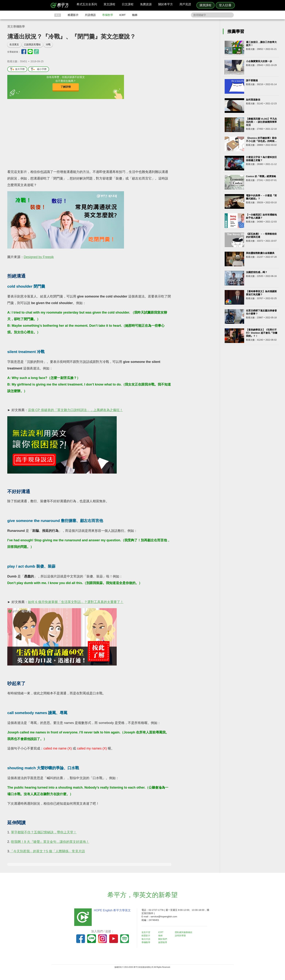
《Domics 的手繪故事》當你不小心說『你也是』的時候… (261, 140)
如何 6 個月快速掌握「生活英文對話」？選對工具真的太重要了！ (76, 602)
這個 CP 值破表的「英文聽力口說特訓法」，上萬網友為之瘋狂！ (75, 410)
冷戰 (48, 44)
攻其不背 (147, 932)
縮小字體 (39, 69)
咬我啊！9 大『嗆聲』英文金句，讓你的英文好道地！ (50, 842)
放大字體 (17, 69)
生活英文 (14, 44)
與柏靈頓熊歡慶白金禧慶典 (260, 253)
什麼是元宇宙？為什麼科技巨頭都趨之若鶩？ (261, 159)
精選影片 (73, 15)
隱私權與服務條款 (187, 932)
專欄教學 (108, 15)
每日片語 (147, 939)
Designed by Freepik (39, 257)
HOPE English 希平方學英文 (112, 910)
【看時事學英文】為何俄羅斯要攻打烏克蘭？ (261, 293)
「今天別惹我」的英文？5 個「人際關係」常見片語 (47, 851)
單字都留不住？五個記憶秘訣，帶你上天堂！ (44, 832)
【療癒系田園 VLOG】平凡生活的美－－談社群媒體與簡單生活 (261, 122)
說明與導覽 (183, 936)
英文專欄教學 (16, 27)
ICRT (122, 15)
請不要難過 (252, 80)
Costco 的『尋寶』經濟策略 (261, 176)
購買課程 (205, 5)
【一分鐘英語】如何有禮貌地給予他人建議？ (261, 216)
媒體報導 (164, 942)
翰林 (135, 15)
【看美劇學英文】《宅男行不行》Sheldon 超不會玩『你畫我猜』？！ (262, 333)
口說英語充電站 (32, 44)
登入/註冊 (225, 5)
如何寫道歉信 (253, 100)
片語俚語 (90, 15)
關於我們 (164, 939)
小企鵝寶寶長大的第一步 (259, 61)
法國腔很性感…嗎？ (257, 272)
